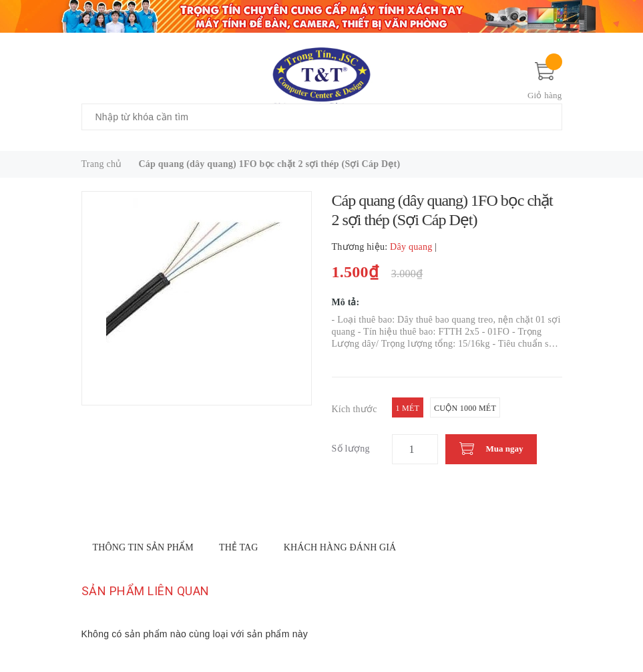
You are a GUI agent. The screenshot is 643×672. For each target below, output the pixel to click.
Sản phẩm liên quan (146, 591)
